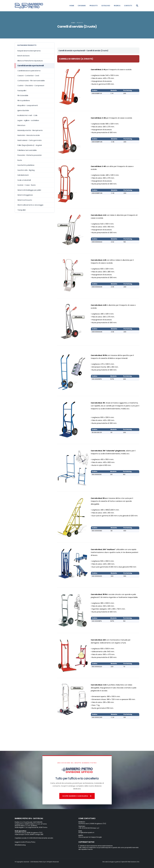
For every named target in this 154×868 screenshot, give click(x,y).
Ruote (20, 160)
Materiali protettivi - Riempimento (30, 130)
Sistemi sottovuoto (25, 200)
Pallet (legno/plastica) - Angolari (30, 145)
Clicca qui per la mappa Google (90, 837)
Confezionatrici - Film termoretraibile (31, 81)
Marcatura (21, 125)
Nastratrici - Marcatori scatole (29, 135)
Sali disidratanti (23, 175)
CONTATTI (128, 6)
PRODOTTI (94, 6)
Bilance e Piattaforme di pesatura (30, 61)
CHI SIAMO (82, 6)
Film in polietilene (24, 100)
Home (73, 23)
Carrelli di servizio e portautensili (31, 66)
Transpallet (22, 210)
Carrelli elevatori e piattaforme (29, 71)
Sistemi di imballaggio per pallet (29, 190)
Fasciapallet (22, 91)
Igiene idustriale (23, 110)
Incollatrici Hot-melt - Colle (27, 115)
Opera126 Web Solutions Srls (130, 862)
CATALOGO (106, 6)
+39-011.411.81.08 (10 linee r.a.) (89, 828)
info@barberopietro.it (86, 832)
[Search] (137, 6)
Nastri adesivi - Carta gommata (29, 140)
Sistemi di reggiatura (25, 195)
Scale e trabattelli (24, 180)
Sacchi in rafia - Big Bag (26, 170)
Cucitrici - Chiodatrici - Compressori (31, 85)
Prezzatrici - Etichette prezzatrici (29, 155)
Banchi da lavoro (24, 56)
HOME (72, 6)
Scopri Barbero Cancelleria (77, 796)
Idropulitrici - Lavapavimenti (28, 105)
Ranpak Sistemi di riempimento (29, 51)
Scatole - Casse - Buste (27, 185)
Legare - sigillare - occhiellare (28, 120)
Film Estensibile (23, 95)
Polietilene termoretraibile (27, 150)
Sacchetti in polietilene (26, 165)
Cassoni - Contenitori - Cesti (28, 76)
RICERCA (117, 6)
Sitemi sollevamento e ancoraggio (30, 205)
